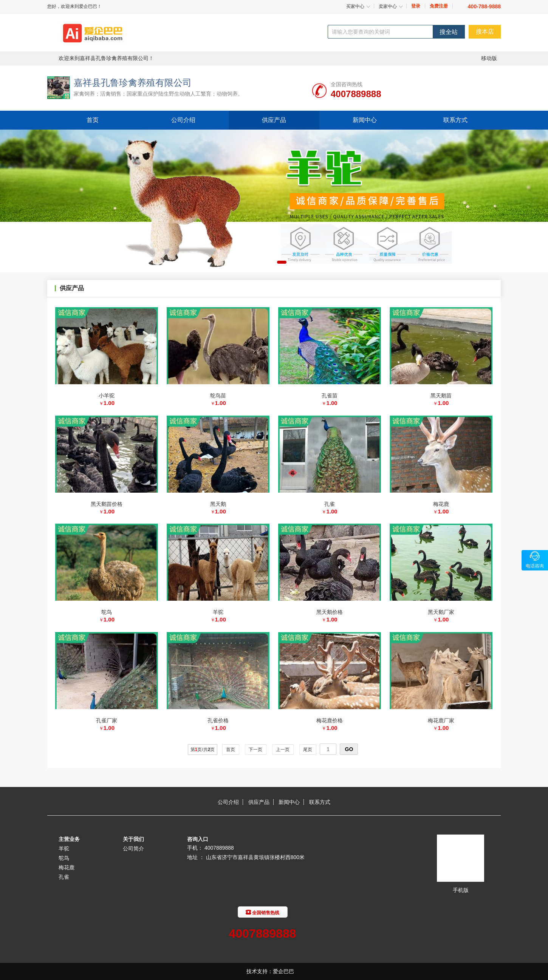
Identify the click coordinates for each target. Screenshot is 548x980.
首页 (93, 120)
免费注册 (439, 6)
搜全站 (449, 32)
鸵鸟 (64, 858)
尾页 (308, 750)
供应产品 (274, 120)
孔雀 (64, 877)
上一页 (283, 750)
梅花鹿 (67, 867)
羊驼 (64, 849)
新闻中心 (365, 120)
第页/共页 (203, 750)
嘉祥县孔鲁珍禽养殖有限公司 (133, 83)
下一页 (256, 750)
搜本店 (485, 32)
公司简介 (133, 849)
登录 (416, 6)
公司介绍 (183, 120)
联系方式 (455, 120)
